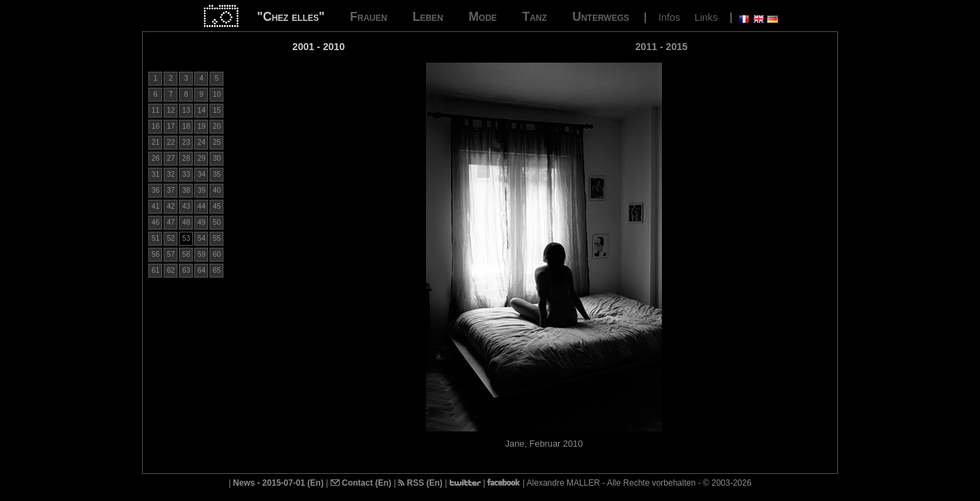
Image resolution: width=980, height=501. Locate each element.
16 (156, 126)
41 (156, 206)
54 (201, 238)
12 (171, 110)
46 (156, 222)
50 (217, 222)
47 (171, 222)
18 (186, 126)
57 (171, 254)
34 (201, 174)
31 (156, 174)
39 (201, 190)
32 (171, 174)
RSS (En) (420, 483)
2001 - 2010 (318, 47)
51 (156, 238)
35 (217, 174)
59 (201, 254)
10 (217, 94)
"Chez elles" (291, 17)
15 (217, 110)
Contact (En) (361, 483)
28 (186, 158)
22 (171, 142)
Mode (483, 17)
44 (201, 206)
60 (217, 254)
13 (186, 110)
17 (171, 126)
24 (201, 142)
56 (156, 254)
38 (186, 190)
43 (186, 206)
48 (186, 222)
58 (186, 254)
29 (201, 158)
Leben (428, 17)
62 (171, 270)
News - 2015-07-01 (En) (278, 483)
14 (201, 110)
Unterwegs (601, 17)
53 (186, 238)
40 (217, 190)
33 (186, 174)
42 (171, 206)
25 (217, 142)
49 (201, 222)
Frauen (369, 17)
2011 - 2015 (662, 47)
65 (217, 270)
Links (706, 17)
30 (217, 158)
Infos (669, 17)
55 (217, 238)
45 (217, 206)
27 (171, 158)
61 (156, 270)
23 (186, 142)
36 (156, 190)
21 (156, 142)
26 (156, 158)
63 (186, 270)
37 (171, 190)
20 (217, 126)
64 (201, 270)
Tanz (534, 17)
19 (201, 126)
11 (156, 110)
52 (171, 238)
